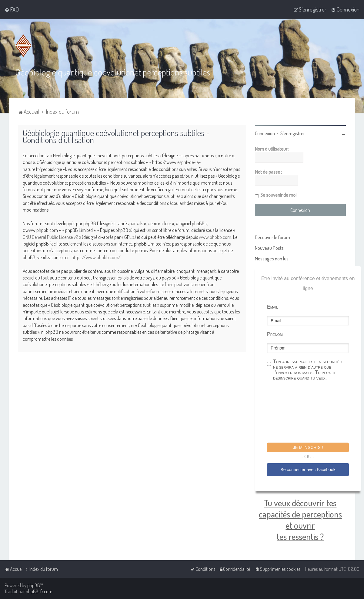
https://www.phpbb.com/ (96, 257)
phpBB (34, 585)
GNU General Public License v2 (50, 237)
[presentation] (313, 413)
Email (272, 307)
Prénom (275, 334)
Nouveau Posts (269, 248)
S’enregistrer (293, 133)
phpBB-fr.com (39, 591)
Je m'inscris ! (308, 447)
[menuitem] (12, 9)
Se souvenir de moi (278, 195)
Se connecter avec (308, 469)
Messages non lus (272, 259)
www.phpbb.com (215, 237)
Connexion (265, 133)
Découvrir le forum (272, 237)
